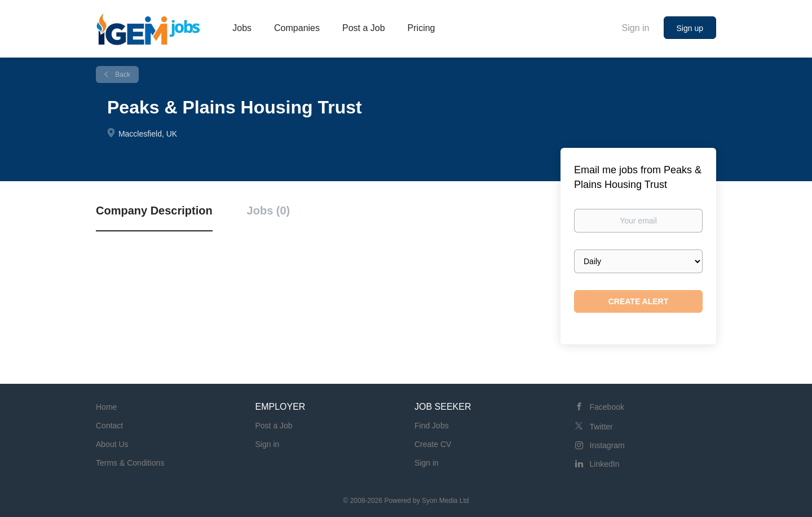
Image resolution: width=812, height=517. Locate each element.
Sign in (636, 28)
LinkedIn (605, 464)
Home (106, 407)
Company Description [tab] (154, 211)
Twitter (601, 427)
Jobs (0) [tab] (269, 211)
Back (122, 75)
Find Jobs (432, 426)
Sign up (690, 28)
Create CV (433, 444)
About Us (112, 444)
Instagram (607, 445)
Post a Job (274, 426)
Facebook (607, 407)
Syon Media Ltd (445, 501)
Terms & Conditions (130, 463)
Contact (109, 426)
